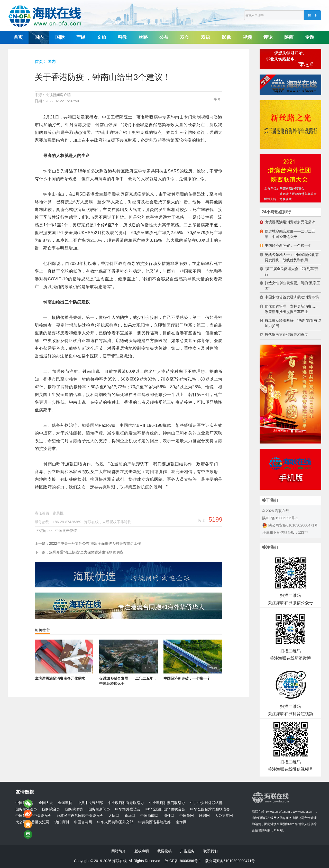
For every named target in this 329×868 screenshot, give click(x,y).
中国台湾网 (83, 822)
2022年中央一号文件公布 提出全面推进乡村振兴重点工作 (95, 543)
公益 (164, 37)
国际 (60, 37)
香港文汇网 (40, 822)
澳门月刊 (62, 822)
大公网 (21, 822)
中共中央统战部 (90, 803)
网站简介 (118, 851)
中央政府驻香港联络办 (126, 803)
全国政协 (65, 803)
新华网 (130, 816)
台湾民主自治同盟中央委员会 (80, 816)
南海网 (181, 822)
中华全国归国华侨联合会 (165, 809)
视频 (247, 37)
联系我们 (211, 851)
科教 (122, 37)
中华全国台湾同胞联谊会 (210, 809)
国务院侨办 (74, 809)
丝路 (143, 37)
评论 (268, 37)
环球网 (204, 816)
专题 (310, 37)
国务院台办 (51, 809)
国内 (39, 37)
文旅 (102, 37)
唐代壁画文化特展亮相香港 (286, 335)
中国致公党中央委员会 (33, 816)
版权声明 (142, 851)
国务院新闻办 (99, 809)
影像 (226, 37)
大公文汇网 (224, 816)
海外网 (169, 816)
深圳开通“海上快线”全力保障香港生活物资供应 (86, 552)
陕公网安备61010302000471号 (290, 525)
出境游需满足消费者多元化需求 (60, 678)
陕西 (289, 37)
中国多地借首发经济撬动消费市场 (292, 297)
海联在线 (258, 812)
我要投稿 (164, 851)
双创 (185, 37)
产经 (81, 37)
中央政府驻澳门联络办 (167, 803)
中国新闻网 (149, 816)
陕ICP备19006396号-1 (280, 518)
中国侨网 (187, 816)
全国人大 (46, 803)
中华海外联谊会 (128, 809)
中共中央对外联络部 (206, 803)
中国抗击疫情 (66, 531)
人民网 (114, 816)
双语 (206, 37)
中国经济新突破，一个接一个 (187, 678)
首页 (18, 37)
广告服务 (187, 851)
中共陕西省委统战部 (154, 822)
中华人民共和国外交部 (115, 822)
